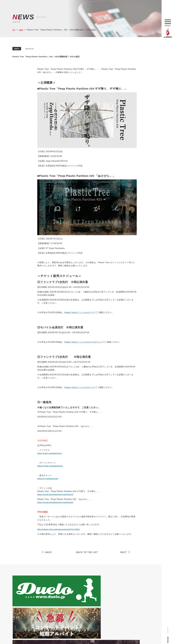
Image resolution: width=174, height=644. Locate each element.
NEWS (24, 30)
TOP (15, 30)
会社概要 (42, 638)
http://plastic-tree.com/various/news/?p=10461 (60, 529)
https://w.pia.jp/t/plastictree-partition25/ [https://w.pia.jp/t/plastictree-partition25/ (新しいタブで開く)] (56, 502)
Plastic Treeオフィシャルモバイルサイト (84, 342)
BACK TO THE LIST (87, 554)
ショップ (65, 638)
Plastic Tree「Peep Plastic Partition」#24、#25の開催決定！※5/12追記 (81, 56)
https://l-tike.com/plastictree (51, 466)
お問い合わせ (77, 638)
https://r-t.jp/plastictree (48, 479)
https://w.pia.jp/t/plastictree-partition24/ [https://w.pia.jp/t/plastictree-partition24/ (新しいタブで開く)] (56, 494)
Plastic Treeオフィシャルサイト (80, 312)
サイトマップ (53, 638)
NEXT (124, 554)
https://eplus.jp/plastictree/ (50, 453)
